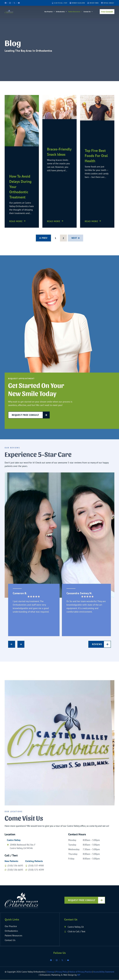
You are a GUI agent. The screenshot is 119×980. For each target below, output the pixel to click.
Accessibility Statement (104, 972)
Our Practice (50, 12)
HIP (79, 975)
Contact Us (88, 12)
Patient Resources (75, 12)
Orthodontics (62, 12)
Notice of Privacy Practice (81, 972)
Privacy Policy (62, 972)
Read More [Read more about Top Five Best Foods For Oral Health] (91, 221)
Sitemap (51, 972)
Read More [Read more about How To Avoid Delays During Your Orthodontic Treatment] (16, 221)
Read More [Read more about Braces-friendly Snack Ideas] (54, 221)
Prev (44, 238)
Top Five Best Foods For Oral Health (96, 156)
